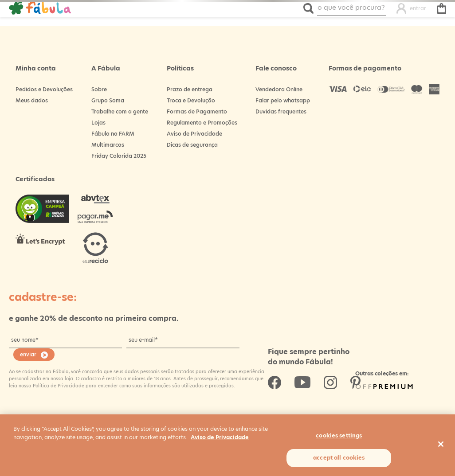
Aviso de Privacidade (194, 134)
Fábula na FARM (113, 134)
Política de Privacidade (58, 386)
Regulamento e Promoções (202, 123)
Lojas (98, 123)
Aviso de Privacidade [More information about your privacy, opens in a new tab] (220, 437)
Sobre (99, 89)
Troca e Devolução (191, 100)
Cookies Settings (339, 435)
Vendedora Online (279, 89)
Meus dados (32, 100)
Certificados (35, 179)
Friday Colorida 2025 (119, 156)
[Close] (441, 444)
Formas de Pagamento (197, 111)
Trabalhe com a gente (120, 111)
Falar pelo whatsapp (283, 100)
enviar (28, 354)
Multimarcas (108, 145)
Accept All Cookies (339, 458)
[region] (227, 445)
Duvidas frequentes (281, 111)
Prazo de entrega (190, 89)
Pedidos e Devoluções (44, 89)
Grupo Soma (108, 100)
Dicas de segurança (192, 145)
